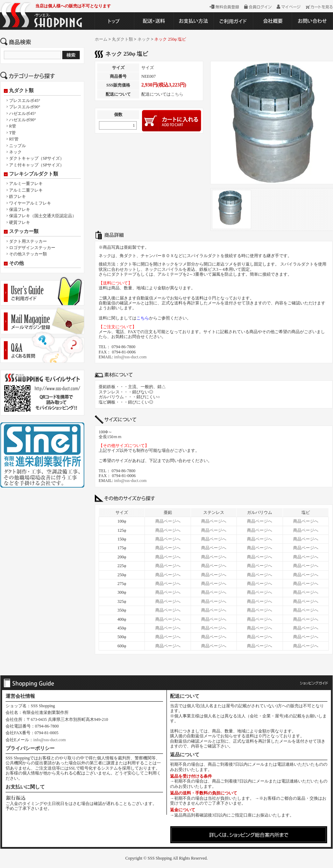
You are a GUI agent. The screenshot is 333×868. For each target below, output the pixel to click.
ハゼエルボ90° (23, 120)
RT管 (14, 139)
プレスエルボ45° (25, 101)
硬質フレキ (20, 222)
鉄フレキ (17, 197)
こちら (177, 94)
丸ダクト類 (21, 91)
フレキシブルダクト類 (34, 174)
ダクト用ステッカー (28, 241)
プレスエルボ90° (25, 107)
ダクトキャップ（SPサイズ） (37, 158)
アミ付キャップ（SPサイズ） (37, 165)
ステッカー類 (24, 232)
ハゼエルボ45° (23, 113)
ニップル (17, 146)
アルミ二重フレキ (26, 190)
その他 (16, 263)
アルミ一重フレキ (26, 184)
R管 (13, 126)
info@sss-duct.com (130, 357)
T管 (12, 133)
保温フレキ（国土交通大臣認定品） (43, 216)
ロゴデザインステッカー (32, 248)
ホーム (101, 39)
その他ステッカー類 (28, 254)
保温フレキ (20, 209)
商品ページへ (168, 521)
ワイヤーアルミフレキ (30, 203)
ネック (15, 152)
